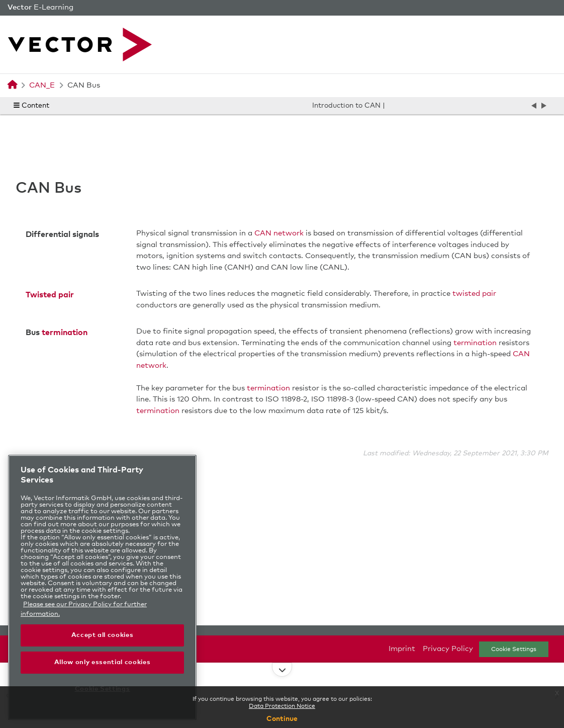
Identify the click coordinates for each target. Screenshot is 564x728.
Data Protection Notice (282, 706)
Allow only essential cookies (102, 662)
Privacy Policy (448, 649)
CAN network (279, 233)
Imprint (402, 649)
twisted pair (474, 294)
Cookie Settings (514, 650)
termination (65, 333)
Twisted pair (50, 295)
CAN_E (42, 85)
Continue (282, 719)
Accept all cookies (103, 635)
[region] (102, 587)
